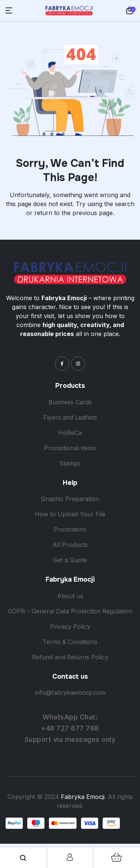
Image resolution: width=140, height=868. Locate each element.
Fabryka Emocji (83, 797)
